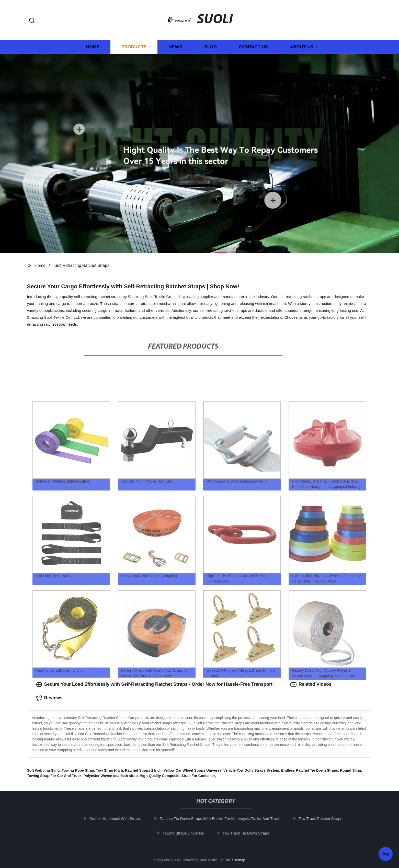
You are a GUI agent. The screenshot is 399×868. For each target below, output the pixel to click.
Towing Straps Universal (185, 833)
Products (134, 47)
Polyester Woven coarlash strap (110, 776)
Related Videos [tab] (311, 684)
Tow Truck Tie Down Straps (248, 833)
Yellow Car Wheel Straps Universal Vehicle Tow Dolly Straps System (221, 770)
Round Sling (350, 770)
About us (302, 47)
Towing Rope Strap (78, 770)
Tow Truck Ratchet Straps (322, 819)
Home (93, 47)
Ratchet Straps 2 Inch (143, 770)
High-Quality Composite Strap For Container (177, 776)
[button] (32, 21)
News (175, 47)
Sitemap (239, 860)
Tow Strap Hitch (110, 770)
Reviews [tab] (49, 698)
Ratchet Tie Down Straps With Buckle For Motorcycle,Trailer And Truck (222, 819)
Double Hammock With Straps (117, 819)
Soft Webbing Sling (43, 770)
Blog (210, 47)
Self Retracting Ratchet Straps (82, 265)
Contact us (253, 47)
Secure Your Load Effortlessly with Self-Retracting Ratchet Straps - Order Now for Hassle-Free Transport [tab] (154, 684)
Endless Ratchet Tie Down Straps (310, 770)
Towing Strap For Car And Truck (54, 776)
